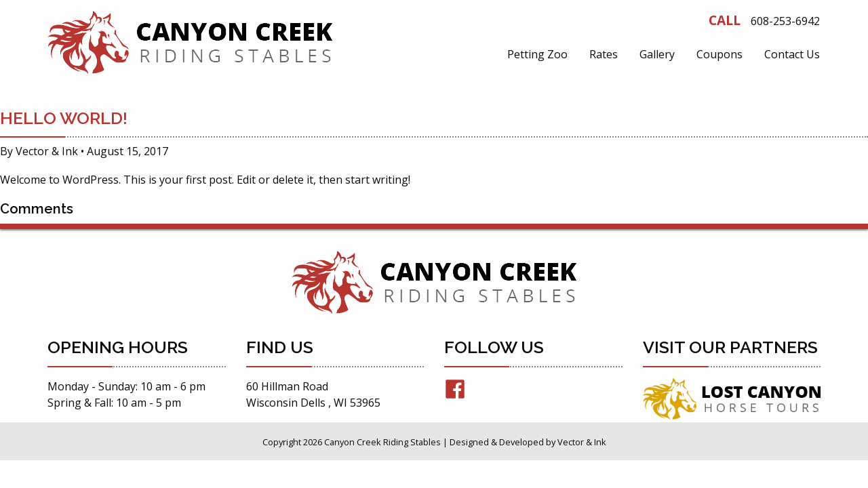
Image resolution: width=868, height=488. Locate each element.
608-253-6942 (785, 21)
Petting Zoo (537, 54)
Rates (604, 54)
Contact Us (792, 54)
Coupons (719, 54)
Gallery (657, 54)
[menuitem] (537, 54)
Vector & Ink (47, 151)
